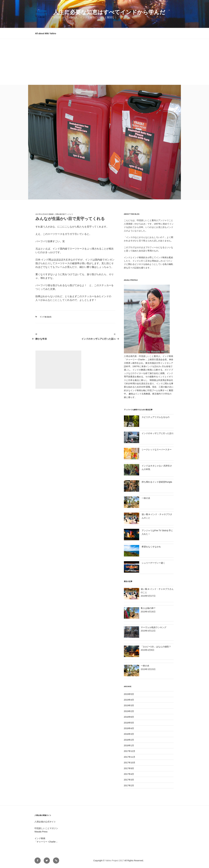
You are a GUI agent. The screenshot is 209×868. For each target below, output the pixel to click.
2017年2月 (129, 785)
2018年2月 (129, 740)
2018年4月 (129, 728)
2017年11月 (130, 757)
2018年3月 (129, 734)
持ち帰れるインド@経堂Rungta (157, 482)
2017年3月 (129, 780)
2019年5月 (129, 694)
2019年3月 (129, 705)
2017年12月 (130, 751)
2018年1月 (129, 745)
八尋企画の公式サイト (45, 822)
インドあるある (46, 317)
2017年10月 (130, 763)
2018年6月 (129, 717)
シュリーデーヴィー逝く (153, 563)
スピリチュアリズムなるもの (156, 417)
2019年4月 (129, 700)
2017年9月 (129, 768)
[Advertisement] (105, 62)
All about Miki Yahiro (46, 33)
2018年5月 (129, 723)
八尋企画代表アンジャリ (64, 214)
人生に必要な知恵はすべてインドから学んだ (109, 12)
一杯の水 (146, 498)
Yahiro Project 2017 (114, 861)
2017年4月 (129, 774)
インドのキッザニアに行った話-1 (158, 433)
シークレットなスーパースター (157, 450)
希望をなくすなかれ (151, 547)
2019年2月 (129, 711)
